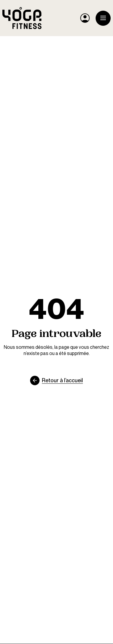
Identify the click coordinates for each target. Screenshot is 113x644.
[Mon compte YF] (85, 18)
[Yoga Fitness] (22, 18)
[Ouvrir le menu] (103, 18)
